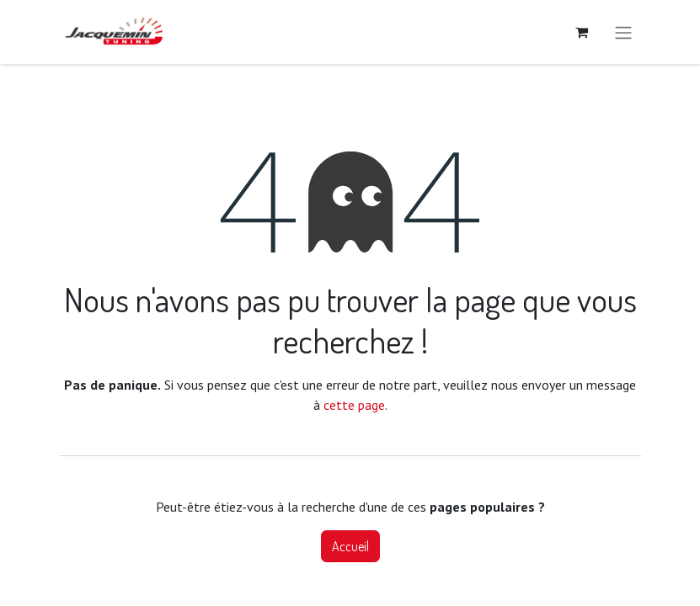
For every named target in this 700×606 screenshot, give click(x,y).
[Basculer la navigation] (623, 32)
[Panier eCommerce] (582, 32)
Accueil (350, 546)
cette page (354, 405)
